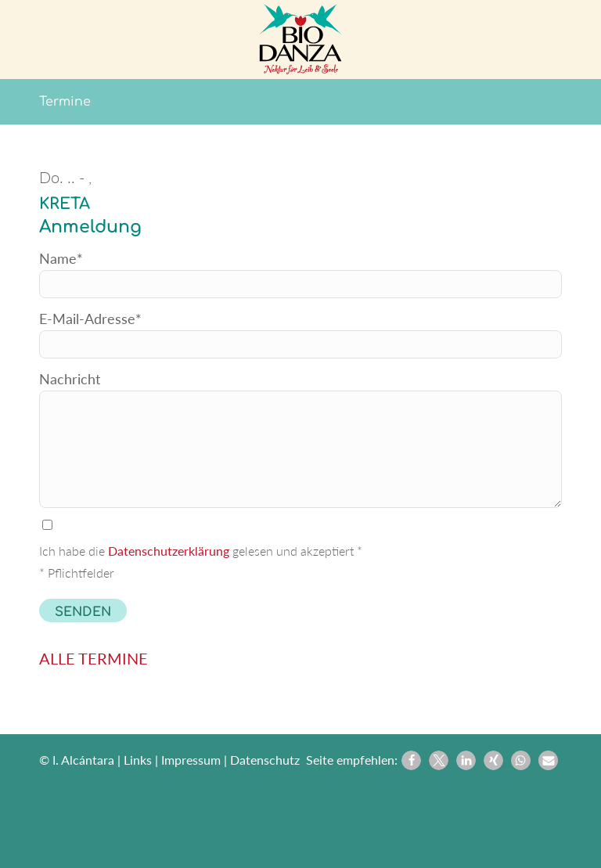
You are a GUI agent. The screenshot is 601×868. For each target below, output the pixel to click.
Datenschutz (265, 760)
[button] (411, 760)
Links (138, 760)
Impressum (191, 760)
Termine (65, 102)
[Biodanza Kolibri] (301, 39)
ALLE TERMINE (94, 658)
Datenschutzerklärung (169, 551)
